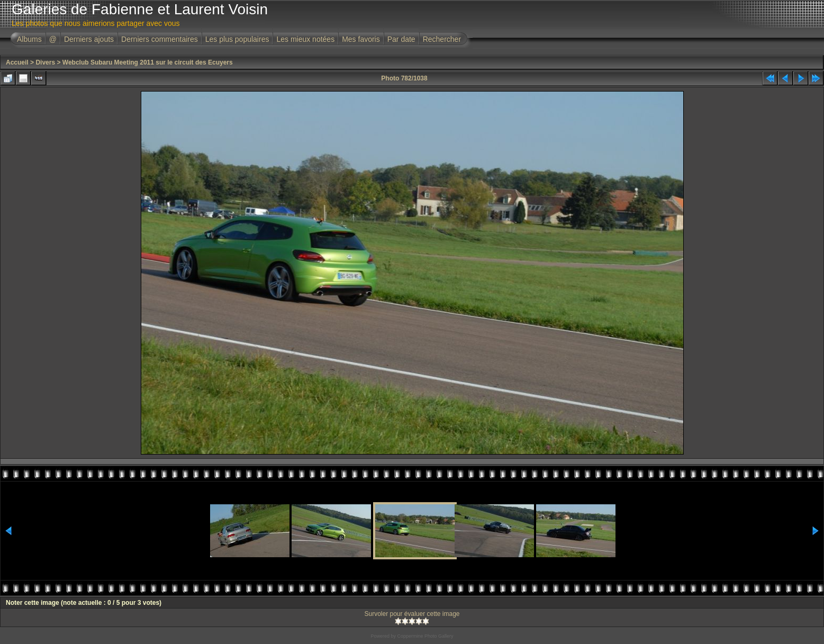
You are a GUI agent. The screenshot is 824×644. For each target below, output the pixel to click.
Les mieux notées (305, 39)
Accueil (17, 62)
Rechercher (442, 39)
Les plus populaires (237, 39)
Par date (401, 39)
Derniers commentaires (160, 39)
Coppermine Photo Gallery (425, 636)
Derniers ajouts (89, 39)
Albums (29, 39)
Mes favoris (361, 39)
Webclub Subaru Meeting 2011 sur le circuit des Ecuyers (148, 62)
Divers (45, 62)
